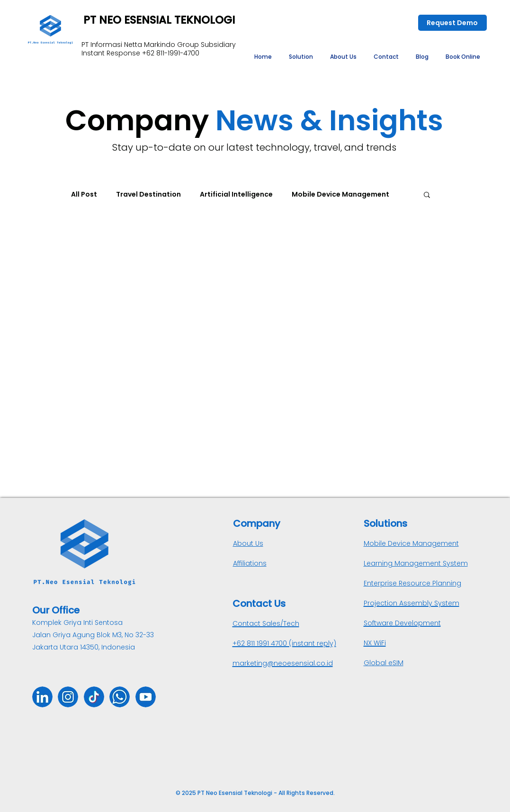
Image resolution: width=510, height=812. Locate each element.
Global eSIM (384, 663)
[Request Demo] (452, 23)
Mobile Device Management (340, 194)
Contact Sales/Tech (266, 623)
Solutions (385, 523)
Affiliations (250, 563)
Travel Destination (148, 194)
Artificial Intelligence (236, 194)
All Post (84, 194)
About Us (248, 543)
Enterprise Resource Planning (412, 583)
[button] (301, 57)
